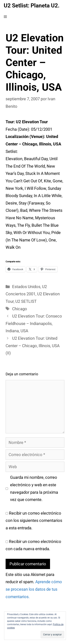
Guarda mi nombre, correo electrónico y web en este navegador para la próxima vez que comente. (34, 489)
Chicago (20, 309)
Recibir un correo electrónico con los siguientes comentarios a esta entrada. (34, 521)
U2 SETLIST (26, 301)
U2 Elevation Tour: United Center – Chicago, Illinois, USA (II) (33, 346)
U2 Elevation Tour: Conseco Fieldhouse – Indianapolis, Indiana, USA (34, 323)
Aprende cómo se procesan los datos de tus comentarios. (34, 589)
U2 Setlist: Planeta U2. (32, 6)
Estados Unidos (26, 287)
